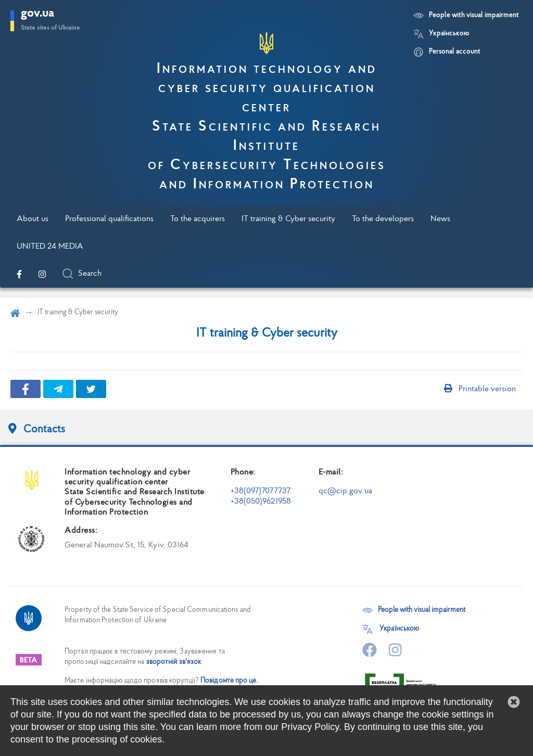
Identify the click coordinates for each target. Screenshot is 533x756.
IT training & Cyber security (288, 219)
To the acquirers (198, 219)
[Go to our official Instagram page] (42, 274)
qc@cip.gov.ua (345, 491)
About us (33, 219)
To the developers (383, 219)
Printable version (480, 389)
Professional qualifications (109, 219)
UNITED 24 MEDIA (50, 247)
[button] (514, 702)
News (440, 219)
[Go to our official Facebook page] (19, 274)
